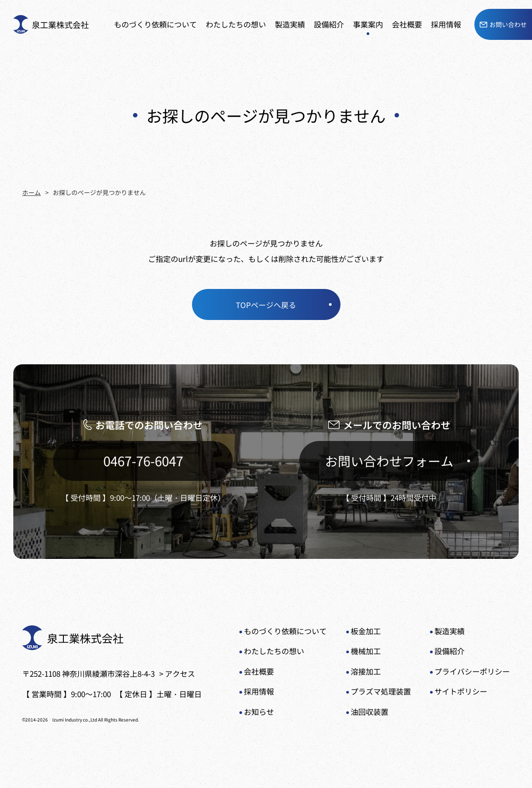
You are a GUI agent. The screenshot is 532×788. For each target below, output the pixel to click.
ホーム (31, 192)
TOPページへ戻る (266, 304)
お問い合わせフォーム (389, 461)
